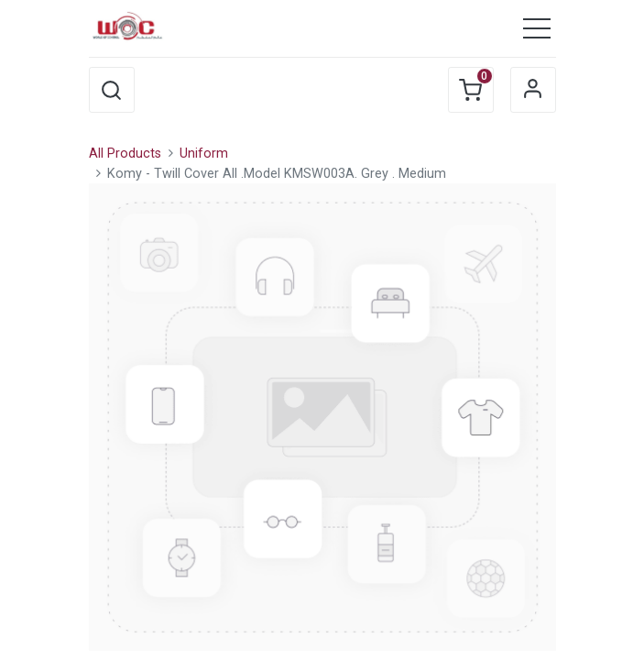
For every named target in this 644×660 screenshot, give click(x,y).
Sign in (533, 90)
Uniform (204, 154)
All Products (125, 154)
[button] (112, 90)
